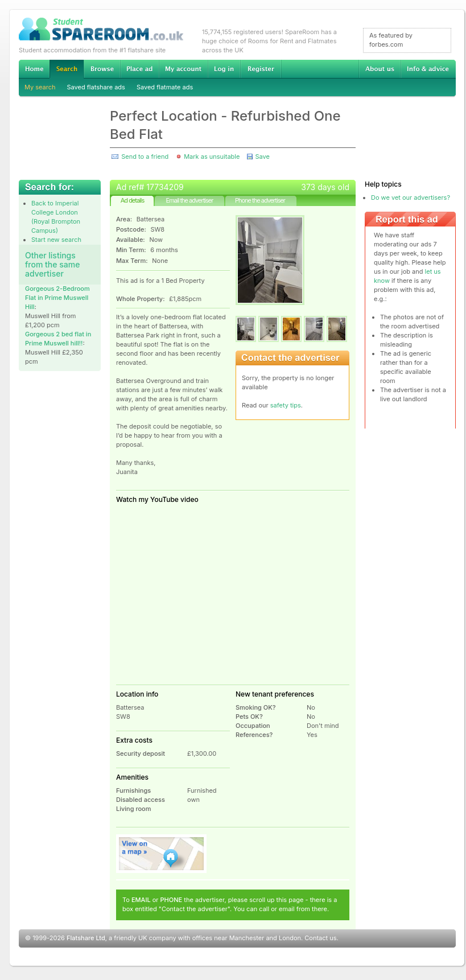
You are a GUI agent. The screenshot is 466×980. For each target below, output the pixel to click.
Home (34, 69)
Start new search (56, 240)
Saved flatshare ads (96, 87)
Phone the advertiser (260, 200)
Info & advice (428, 69)
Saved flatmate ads (165, 87)
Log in (224, 69)
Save (262, 157)
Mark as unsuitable (212, 157)
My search (40, 87)
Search (67, 69)
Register (261, 69)
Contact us (320, 938)
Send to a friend (145, 157)
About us (380, 69)
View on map (162, 854)
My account (183, 69)
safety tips (286, 405)
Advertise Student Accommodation (139, 69)
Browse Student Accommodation (102, 69)
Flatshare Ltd (86, 938)
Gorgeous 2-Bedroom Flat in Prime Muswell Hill (57, 298)
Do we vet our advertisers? (411, 197)
